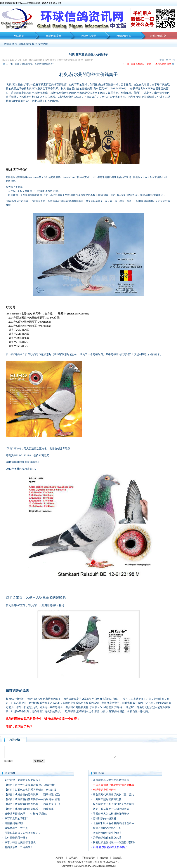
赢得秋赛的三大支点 (16, 828)
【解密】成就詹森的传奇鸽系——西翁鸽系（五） (33, 795)
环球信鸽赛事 (54, 36)
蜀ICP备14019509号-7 (108, 862)
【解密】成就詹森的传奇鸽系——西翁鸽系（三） (33, 804)
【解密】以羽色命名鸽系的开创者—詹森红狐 (30, 790)
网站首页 (19, 36)
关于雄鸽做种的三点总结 (107, 838)
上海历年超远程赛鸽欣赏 (107, 799)
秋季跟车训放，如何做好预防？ (23, 833)
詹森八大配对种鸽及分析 (107, 828)
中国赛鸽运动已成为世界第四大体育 (114, 785)
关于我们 (60, 858)
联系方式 (73, 858)
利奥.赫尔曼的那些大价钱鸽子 (110, 847)
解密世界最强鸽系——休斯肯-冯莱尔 (26, 814)
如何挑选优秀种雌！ (16, 838)
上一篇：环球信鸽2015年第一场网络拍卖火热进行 (30, 64)
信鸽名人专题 (88, 36)
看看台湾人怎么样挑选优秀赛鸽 (111, 814)
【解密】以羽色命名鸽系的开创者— (114, 823)
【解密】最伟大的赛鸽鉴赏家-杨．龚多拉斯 (30, 785)
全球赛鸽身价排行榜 (105, 790)
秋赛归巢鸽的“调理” (16, 819)
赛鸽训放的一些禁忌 (105, 819)
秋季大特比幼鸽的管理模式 (20, 842)
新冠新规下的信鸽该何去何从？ (23, 780)
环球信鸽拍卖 (158, 36)
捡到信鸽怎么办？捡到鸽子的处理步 (114, 804)
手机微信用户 (88, 858)
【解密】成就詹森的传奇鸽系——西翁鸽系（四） (33, 799)
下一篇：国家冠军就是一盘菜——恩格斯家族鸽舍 (147, 64)
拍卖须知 (105, 858)
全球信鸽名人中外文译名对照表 (111, 780)
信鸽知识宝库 (123, 36)
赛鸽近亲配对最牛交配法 (107, 833)
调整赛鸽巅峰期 (14, 823)
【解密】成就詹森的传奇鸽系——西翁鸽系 (29, 809)
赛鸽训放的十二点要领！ (19, 847)
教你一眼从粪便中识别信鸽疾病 (111, 809)
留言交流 (117, 858)
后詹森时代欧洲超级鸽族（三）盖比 (114, 795)
